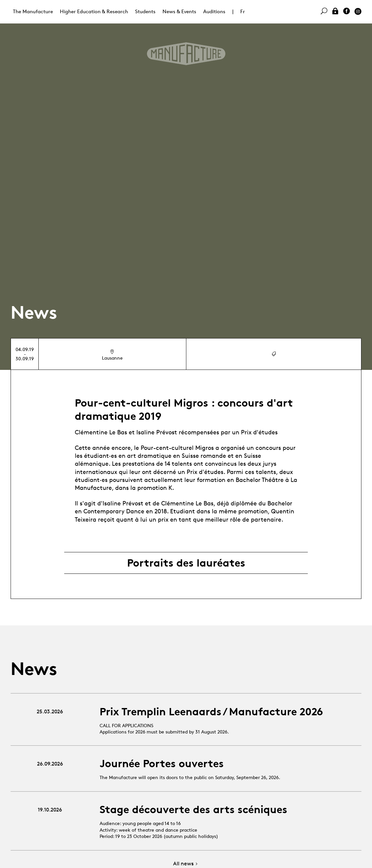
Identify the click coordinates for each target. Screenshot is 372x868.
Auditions (214, 11)
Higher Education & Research (94, 11)
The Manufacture (33, 11)
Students (145, 11)
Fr (243, 11)
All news (186, 864)
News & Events (179, 11)
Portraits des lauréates (186, 563)
